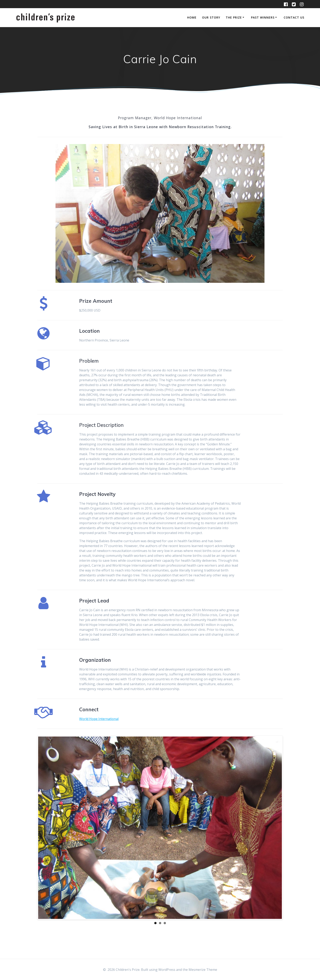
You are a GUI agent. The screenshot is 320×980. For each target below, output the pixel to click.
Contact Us (294, 17)
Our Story (211, 17)
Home (192, 17)
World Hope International (99, 719)
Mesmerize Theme (203, 970)
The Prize (234, 17)
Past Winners (263, 17)
